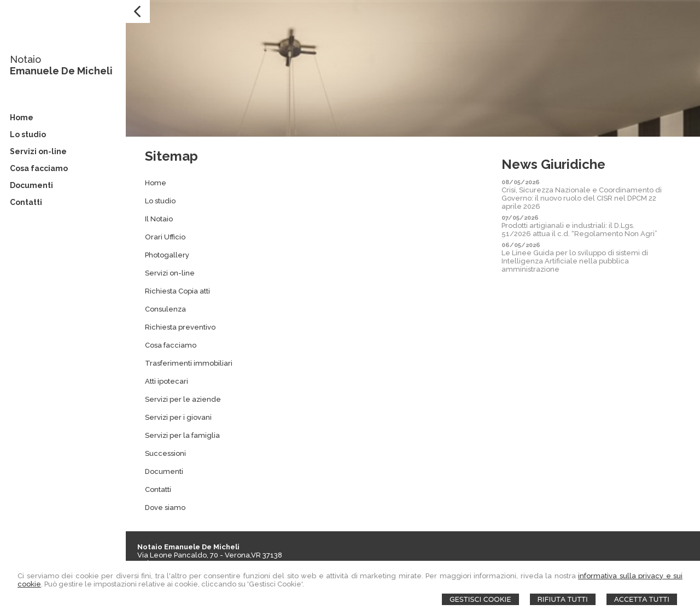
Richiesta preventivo (180, 327)
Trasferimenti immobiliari (189, 363)
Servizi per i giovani (178, 417)
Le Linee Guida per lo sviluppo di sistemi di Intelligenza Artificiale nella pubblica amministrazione (575, 261)
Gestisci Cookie (480, 599)
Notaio (25, 59)
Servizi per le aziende (183, 399)
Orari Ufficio (165, 237)
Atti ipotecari (167, 381)
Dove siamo (165, 508)
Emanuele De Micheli (61, 71)
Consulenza (165, 309)
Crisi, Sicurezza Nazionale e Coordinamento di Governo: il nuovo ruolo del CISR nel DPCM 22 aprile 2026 (582, 198)
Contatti (158, 489)
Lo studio (160, 201)
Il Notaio (159, 219)
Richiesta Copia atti (177, 291)
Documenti (164, 471)
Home (156, 183)
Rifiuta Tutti (563, 599)
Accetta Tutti (642, 599)
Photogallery (167, 255)
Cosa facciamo (171, 345)
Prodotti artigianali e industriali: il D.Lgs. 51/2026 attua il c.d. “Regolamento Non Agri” (579, 230)
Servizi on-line (170, 273)
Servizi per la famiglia (182, 435)
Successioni (165, 453)
